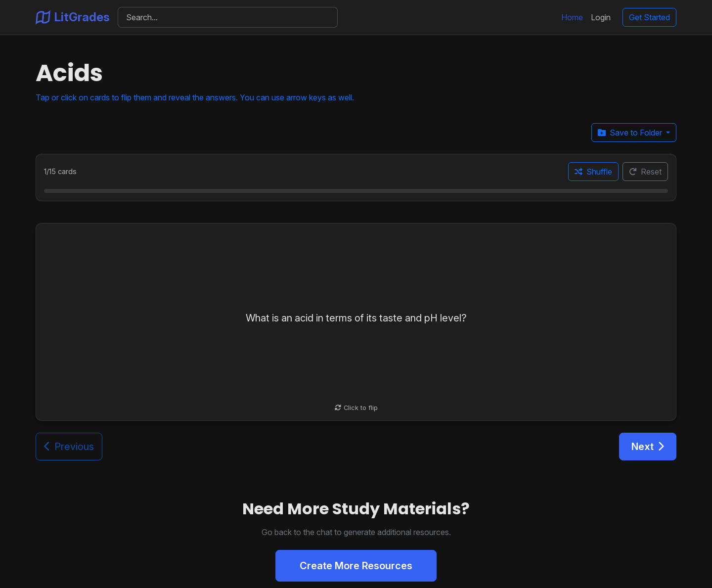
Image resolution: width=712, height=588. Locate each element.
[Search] (228, 17)
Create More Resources (356, 566)
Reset (645, 172)
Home (572, 17)
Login (601, 17)
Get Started (649, 17)
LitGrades (73, 17)
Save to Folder (631, 133)
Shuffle (593, 172)
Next (648, 447)
